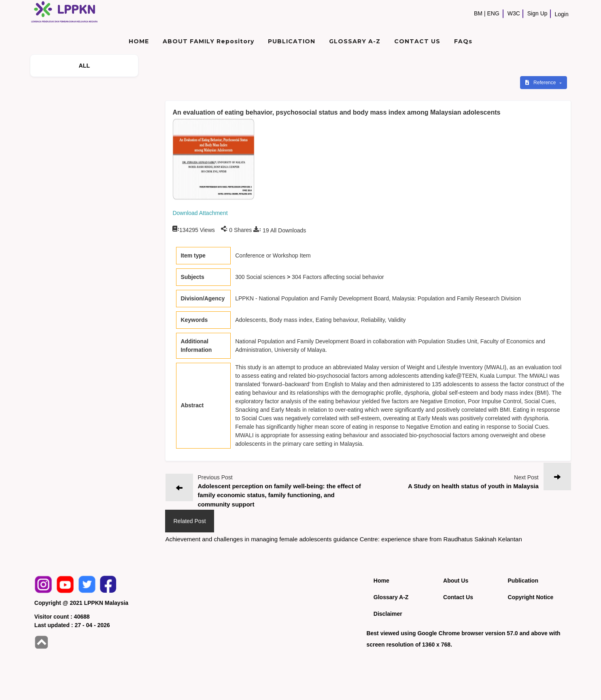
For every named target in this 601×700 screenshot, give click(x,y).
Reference (541, 83)
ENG (493, 13)
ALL (84, 66)
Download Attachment (200, 213)
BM (478, 13)
